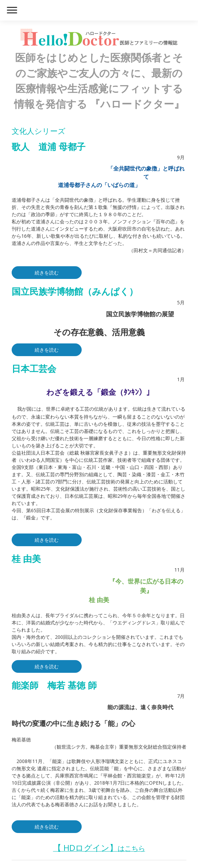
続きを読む (47, 273)
